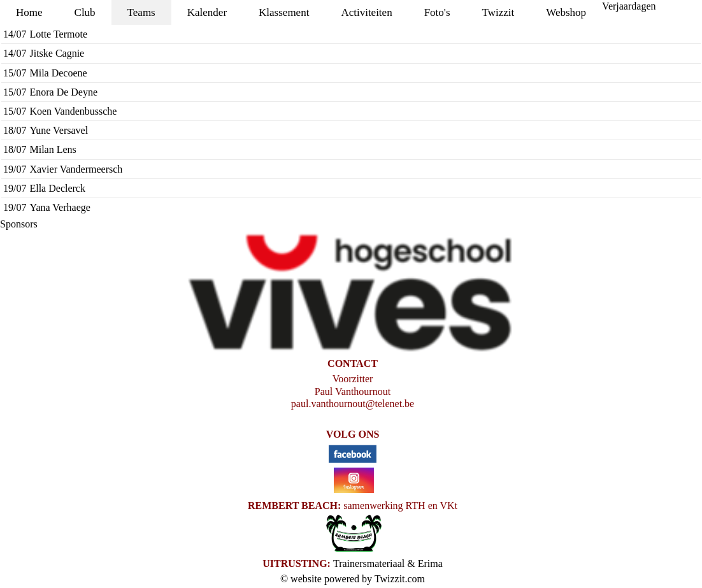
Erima (430, 563)
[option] (351, 294)
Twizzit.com (400, 579)
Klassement (284, 12)
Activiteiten (366, 12)
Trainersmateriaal (369, 563)
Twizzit (498, 12)
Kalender (207, 12)
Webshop (566, 12)
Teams (141, 12)
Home (29, 12)
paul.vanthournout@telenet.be (353, 404)
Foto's (437, 12)
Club (85, 12)
